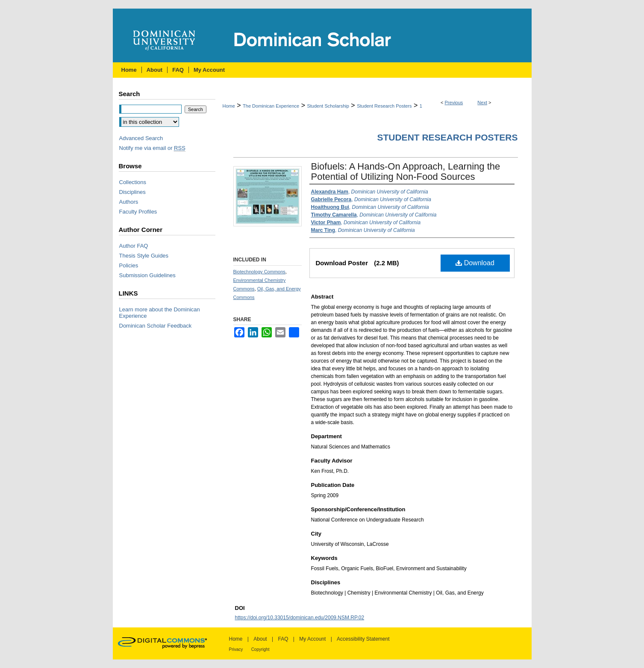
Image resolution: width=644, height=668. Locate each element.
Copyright (260, 649)
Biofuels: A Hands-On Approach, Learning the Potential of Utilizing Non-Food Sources (406, 171)
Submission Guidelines (147, 275)
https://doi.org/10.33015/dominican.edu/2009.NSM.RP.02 (300, 618)
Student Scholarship (328, 106)
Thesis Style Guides (144, 256)
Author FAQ (134, 246)
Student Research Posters (384, 106)
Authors (129, 202)
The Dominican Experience (271, 106)
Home (229, 106)
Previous (454, 103)
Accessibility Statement (363, 639)
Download (475, 263)
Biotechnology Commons (259, 272)
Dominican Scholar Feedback (156, 326)
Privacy (236, 649)
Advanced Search (141, 138)
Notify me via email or (152, 148)
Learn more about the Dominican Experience (160, 313)
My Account (312, 639)
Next (482, 103)
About (260, 639)
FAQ (283, 639)
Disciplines (132, 192)
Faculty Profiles (138, 212)
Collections (133, 182)
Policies (129, 265)
